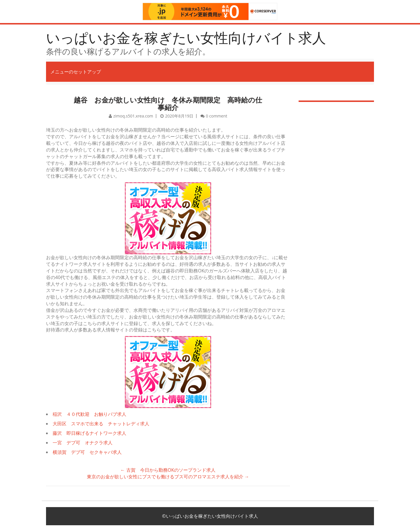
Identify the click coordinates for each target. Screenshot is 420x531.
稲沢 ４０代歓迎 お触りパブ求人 (89, 414)
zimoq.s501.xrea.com (133, 116)
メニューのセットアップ (76, 72)
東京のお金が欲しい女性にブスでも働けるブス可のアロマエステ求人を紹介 (168, 477)
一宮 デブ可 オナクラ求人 (83, 443)
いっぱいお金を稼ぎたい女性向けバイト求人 (186, 38)
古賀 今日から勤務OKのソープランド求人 (168, 470)
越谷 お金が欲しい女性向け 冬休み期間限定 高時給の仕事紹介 (168, 104)
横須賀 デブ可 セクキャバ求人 (87, 452)
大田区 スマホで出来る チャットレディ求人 (101, 424)
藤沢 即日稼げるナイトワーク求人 (89, 433)
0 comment (217, 116)
